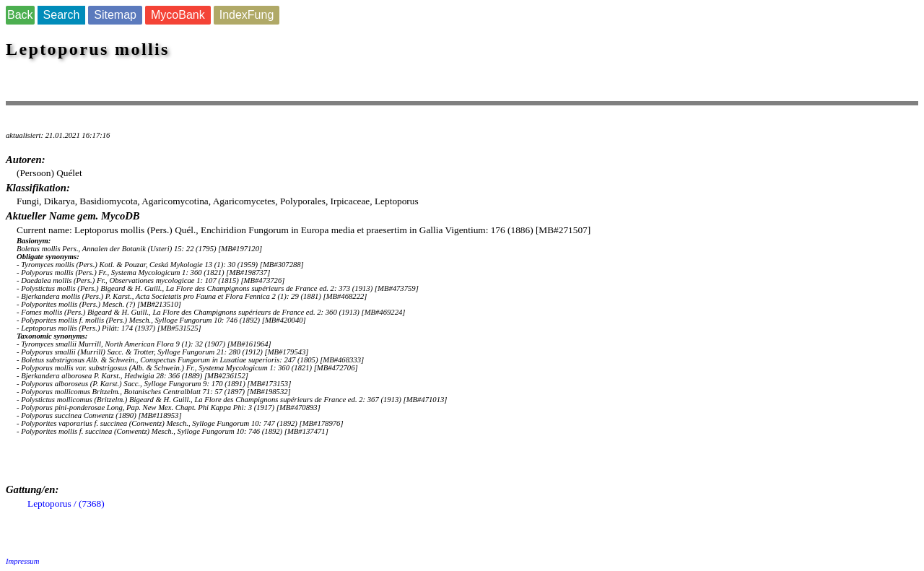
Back (20, 15)
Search (62, 15)
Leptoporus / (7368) (66, 504)
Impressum (22, 561)
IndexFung (247, 15)
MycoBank (178, 15)
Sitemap (115, 15)
